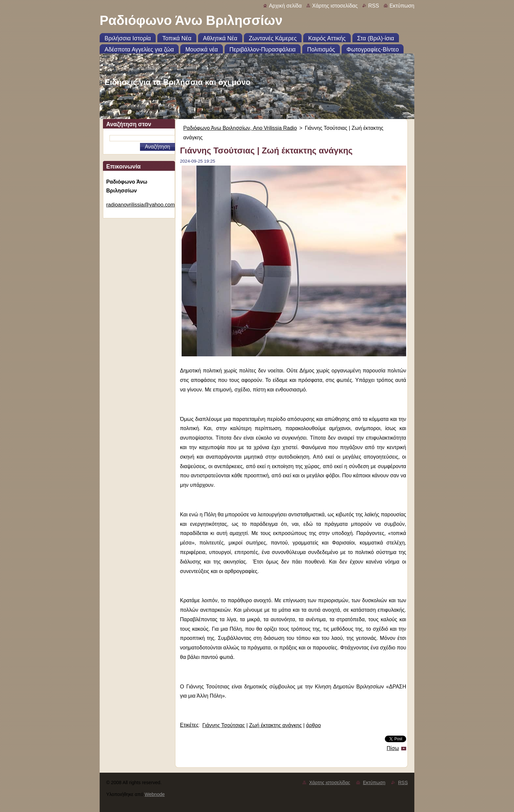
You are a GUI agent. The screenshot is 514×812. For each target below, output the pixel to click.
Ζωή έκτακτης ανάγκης (276, 725)
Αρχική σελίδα (285, 6)
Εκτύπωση (402, 6)
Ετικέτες (189, 725)
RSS (374, 6)
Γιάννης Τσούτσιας (224, 725)
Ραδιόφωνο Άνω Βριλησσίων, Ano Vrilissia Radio (240, 128)
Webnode (155, 794)
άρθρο (314, 725)
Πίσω (393, 748)
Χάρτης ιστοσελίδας (335, 6)
